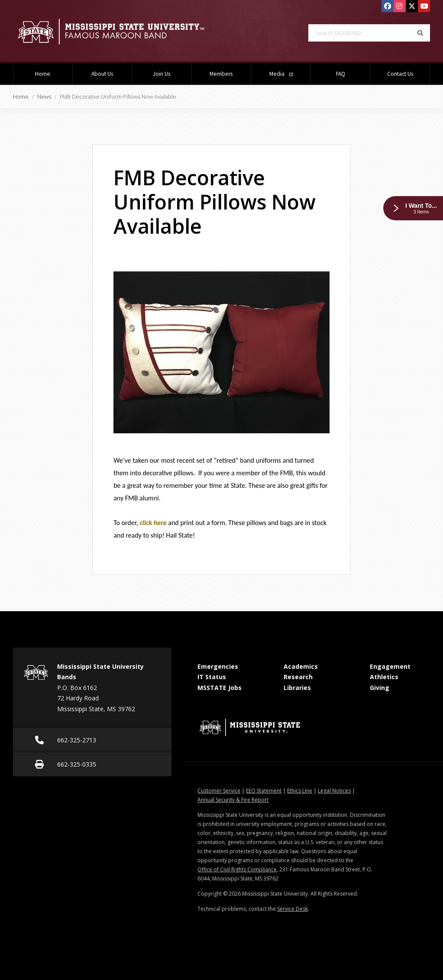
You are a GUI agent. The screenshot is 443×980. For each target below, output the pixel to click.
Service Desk (293, 909)
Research (298, 677)
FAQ (341, 74)
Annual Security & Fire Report (233, 800)
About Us (102, 74)
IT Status (212, 677)
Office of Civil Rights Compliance (237, 869)
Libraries (297, 688)
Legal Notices (334, 791)
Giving (380, 688)
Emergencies (218, 666)
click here (153, 523)
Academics (301, 666)
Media (281, 74)
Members (221, 74)
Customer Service (219, 791)
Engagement (390, 666)
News (44, 97)
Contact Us (400, 74)
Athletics (384, 677)
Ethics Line (300, 791)
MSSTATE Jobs (220, 688)
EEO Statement (264, 791)
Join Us (162, 74)
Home (43, 74)
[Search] (420, 33)
